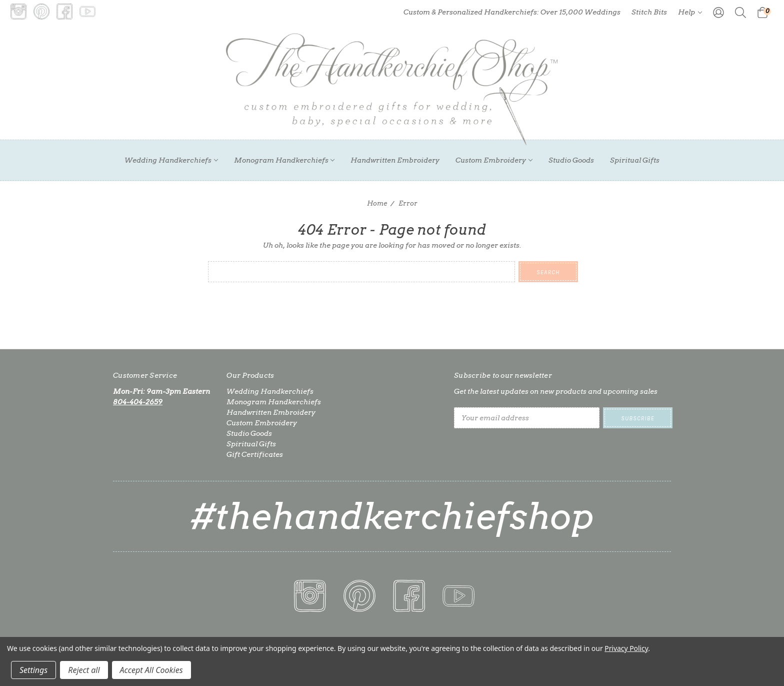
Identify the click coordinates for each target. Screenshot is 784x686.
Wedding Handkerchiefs (171, 160)
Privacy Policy (626, 648)
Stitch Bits (649, 12)
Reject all (84, 670)
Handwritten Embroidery (395, 160)
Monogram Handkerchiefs (284, 160)
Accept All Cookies (151, 670)
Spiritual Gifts (635, 160)
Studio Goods (571, 160)
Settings (33, 670)
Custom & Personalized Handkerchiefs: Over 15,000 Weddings (512, 12)
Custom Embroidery (494, 160)
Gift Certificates (255, 454)
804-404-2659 (138, 402)
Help (690, 12)
